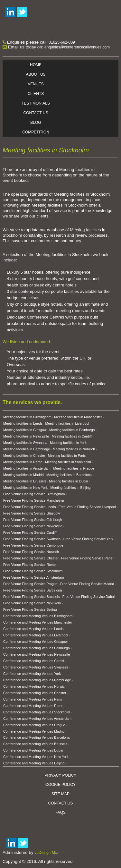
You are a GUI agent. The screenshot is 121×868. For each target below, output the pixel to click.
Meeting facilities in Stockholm (68, 462)
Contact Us (36, 113)
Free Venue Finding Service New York (32, 603)
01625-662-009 (62, 42)
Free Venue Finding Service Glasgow (32, 513)
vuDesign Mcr (46, 853)
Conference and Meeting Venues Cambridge (37, 680)
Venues (36, 84)
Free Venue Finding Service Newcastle (33, 526)
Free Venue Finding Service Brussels (31, 597)
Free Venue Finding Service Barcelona (33, 590)
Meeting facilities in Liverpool (67, 423)
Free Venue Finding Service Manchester (34, 500)
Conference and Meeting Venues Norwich (35, 686)
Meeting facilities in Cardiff (72, 436)
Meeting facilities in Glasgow (25, 430)
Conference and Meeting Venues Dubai (33, 750)
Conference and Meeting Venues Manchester (38, 622)
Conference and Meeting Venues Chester (35, 693)
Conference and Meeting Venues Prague (34, 725)
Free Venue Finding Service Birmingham (34, 494)
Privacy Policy (61, 775)
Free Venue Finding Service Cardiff (30, 532)
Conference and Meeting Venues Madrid (34, 731)
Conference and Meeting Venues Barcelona (36, 737)
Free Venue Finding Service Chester (31, 558)
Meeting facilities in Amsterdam (27, 468)
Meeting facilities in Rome (23, 462)
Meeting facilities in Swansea (25, 443)
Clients (36, 94)
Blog (36, 123)
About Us (36, 74)
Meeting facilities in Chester (24, 455)
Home (36, 65)
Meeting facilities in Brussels (25, 481)
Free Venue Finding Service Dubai (88, 597)
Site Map (60, 794)
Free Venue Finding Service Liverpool (87, 507)
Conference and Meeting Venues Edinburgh (37, 648)
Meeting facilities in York (68, 443)
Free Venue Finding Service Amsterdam (33, 577)
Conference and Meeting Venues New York (36, 757)
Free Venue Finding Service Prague (30, 584)
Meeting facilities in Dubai (68, 481)
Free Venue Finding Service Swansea (32, 539)
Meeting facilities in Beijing (71, 488)
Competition (36, 132)
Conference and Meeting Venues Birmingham (38, 616)
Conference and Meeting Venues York (32, 674)
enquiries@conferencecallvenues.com (77, 47)
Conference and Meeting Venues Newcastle (37, 654)
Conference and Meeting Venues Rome (33, 706)
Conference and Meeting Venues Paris (33, 699)
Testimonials (36, 103)
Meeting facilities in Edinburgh (72, 430)
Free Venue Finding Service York (88, 539)
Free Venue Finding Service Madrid (87, 584)
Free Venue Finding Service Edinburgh (33, 520)
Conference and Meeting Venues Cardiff (34, 661)
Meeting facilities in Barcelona (69, 475)
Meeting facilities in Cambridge (27, 449)
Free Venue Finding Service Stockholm (33, 571)
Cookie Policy (60, 785)
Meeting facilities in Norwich (74, 449)
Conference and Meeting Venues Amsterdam (37, 719)
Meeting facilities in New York (25, 488)
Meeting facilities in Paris (67, 455)
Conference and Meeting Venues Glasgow (35, 642)
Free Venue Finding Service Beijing (30, 609)
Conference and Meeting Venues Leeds (33, 629)
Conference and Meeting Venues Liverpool (36, 635)
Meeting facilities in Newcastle (26, 436)
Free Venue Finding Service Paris (87, 558)
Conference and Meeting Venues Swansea (36, 667)
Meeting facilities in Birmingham (27, 417)
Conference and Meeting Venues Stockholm (37, 712)
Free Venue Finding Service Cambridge (33, 545)
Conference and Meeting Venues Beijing (34, 763)
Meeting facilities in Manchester (78, 417)
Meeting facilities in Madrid (23, 475)
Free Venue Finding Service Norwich (31, 552)
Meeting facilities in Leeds (23, 423)
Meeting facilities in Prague (74, 468)
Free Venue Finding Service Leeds (30, 507)
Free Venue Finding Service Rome (29, 565)
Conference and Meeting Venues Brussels (35, 744)
